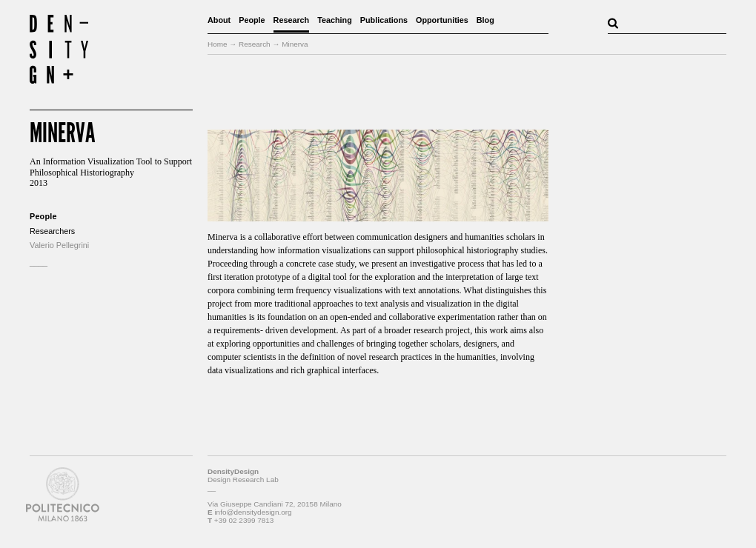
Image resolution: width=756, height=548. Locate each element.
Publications (384, 20)
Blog (485, 20)
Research (292, 20)
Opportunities (442, 20)
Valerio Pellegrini (59, 245)
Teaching (335, 20)
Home (218, 44)
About (219, 20)
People (252, 20)
